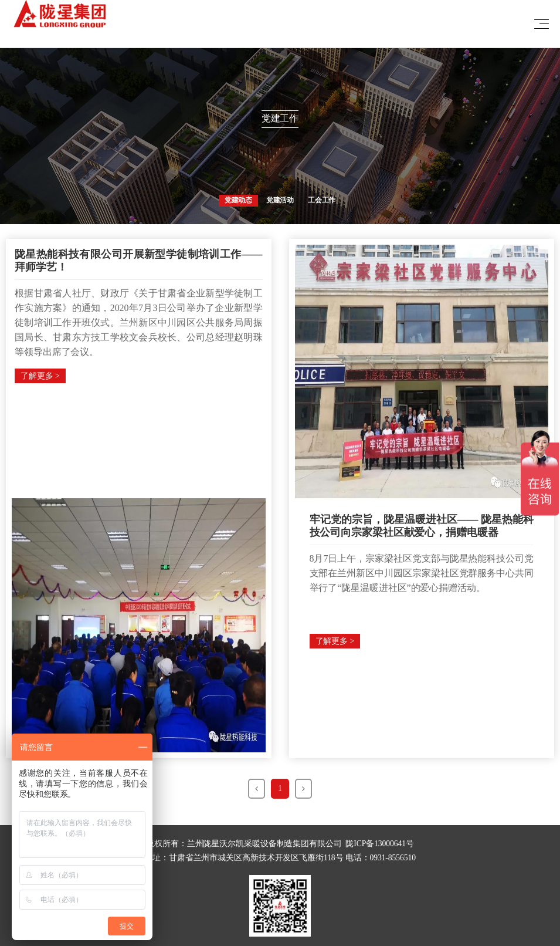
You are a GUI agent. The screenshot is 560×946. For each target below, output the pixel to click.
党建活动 (280, 200)
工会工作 (322, 200)
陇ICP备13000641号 (379, 844)
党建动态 (239, 200)
